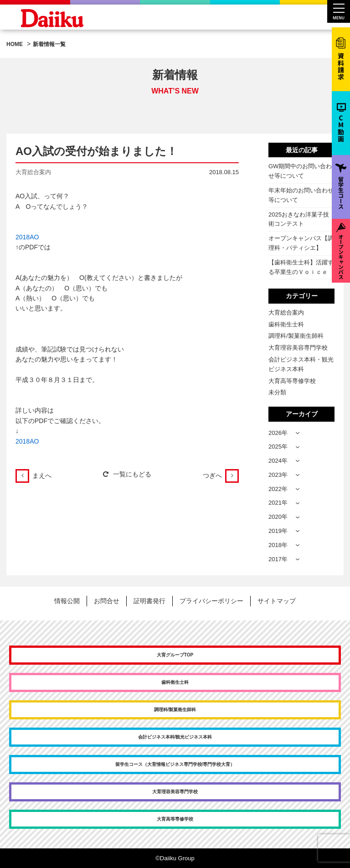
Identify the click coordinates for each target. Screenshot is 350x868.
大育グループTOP (175, 655)
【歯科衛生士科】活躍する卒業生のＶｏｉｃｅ (301, 267)
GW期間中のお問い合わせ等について (300, 171)
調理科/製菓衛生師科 (296, 336)
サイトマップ (277, 601)
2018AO (27, 237)
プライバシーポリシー (211, 601)
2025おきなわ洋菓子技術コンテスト (299, 219)
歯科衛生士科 (286, 324)
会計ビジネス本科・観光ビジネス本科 (301, 364)
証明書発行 (149, 601)
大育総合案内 (286, 313)
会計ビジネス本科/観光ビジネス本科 (175, 737)
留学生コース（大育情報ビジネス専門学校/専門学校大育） (175, 764)
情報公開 (67, 601)
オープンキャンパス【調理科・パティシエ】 (301, 243)
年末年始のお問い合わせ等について (301, 195)
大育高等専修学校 (292, 381)
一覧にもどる (127, 474)
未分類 (277, 392)
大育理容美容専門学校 (298, 348)
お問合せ (107, 601)
